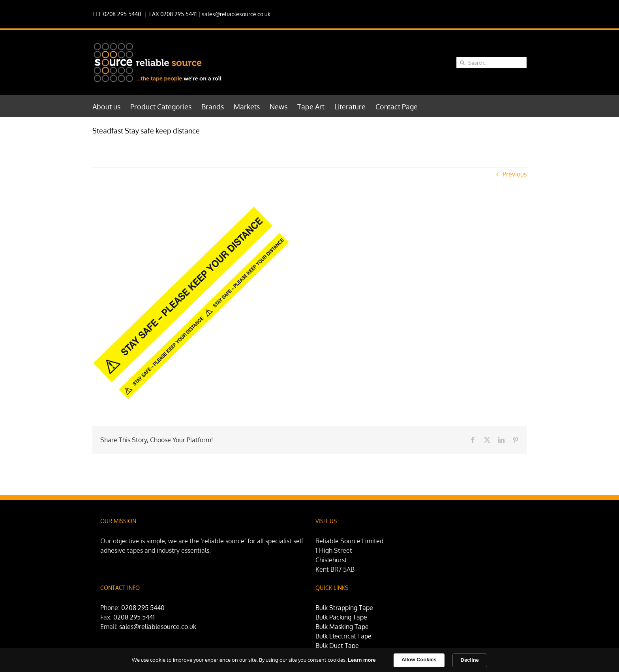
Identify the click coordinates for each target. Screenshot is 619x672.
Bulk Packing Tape (341, 617)
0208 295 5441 (134, 617)
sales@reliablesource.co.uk (236, 14)
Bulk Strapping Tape (344, 608)
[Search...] (491, 63)
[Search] (462, 63)
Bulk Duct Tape (337, 646)
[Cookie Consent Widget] (309, 660)
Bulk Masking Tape (342, 627)
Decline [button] (470, 660)
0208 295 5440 (143, 608)
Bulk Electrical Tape (343, 636)
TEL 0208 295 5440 (117, 14)
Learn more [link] (362, 660)
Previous (515, 174)
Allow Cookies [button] (419, 660)
